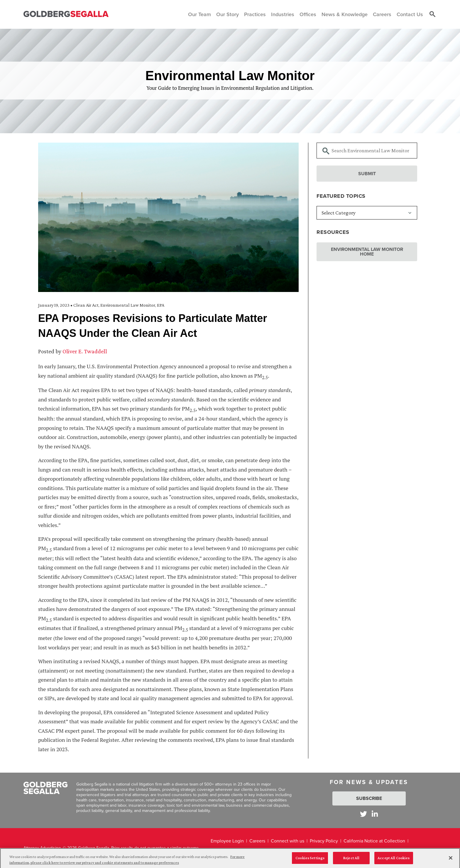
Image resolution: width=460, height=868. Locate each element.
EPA (161, 305)
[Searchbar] (367, 151)
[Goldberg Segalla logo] (66, 14)
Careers (257, 841)
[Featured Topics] (367, 213)
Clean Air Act (86, 305)
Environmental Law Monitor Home (367, 252)
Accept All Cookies (394, 859)
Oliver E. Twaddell (85, 351)
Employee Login (227, 841)
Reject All (351, 859)
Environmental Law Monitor (128, 305)
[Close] (451, 859)
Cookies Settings (310, 859)
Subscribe (369, 798)
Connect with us (287, 841)
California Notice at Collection (374, 841)
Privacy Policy (324, 841)
